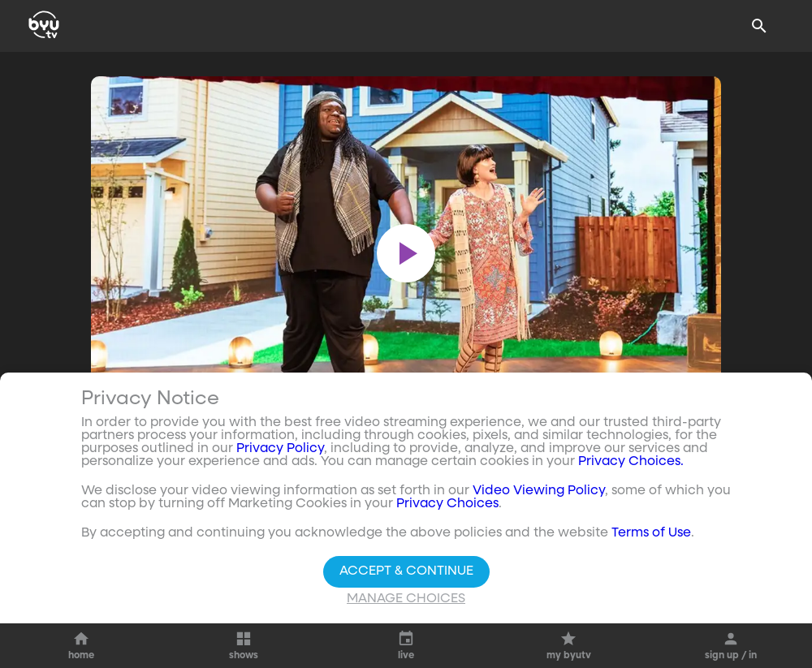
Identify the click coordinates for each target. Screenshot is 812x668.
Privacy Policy (280, 449)
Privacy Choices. (631, 462)
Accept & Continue (406, 571)
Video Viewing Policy (539, 491)
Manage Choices (406, 599)
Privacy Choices (447, 504)
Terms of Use (651, 533)
